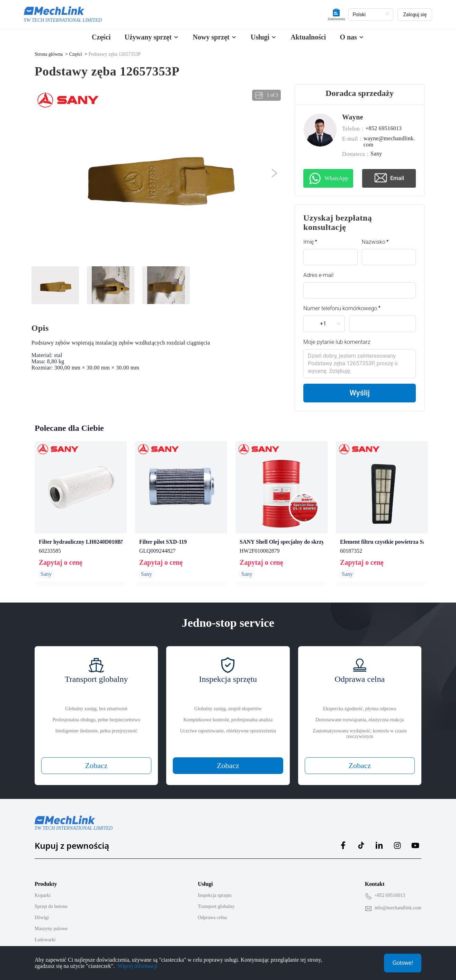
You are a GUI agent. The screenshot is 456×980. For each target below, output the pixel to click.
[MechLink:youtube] (415, 839)
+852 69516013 (390, 889)
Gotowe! (403, 963)
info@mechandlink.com (398, 901)
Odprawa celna (212, 911)
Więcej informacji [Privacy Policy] (137, 966)
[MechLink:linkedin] (379, 839)
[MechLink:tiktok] (361, 839)
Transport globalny (216, 900)
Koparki (43, 889)
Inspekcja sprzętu (215, 889)
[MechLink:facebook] (343, 839)
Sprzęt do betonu (51, 900)
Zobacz (96, 759)
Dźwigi (42, 911)
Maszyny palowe (51, 922)
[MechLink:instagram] (397, 839)
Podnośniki (46, 944)
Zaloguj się (415, 15)
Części (101, 37)
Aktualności (308, 37)
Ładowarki (45, 933)
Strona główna (49, 54)
